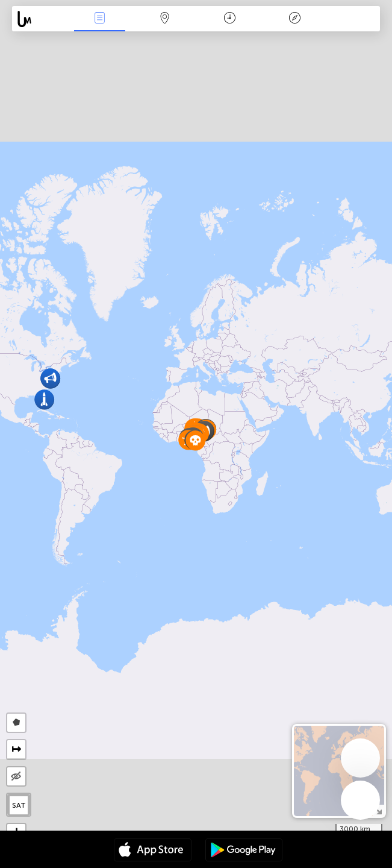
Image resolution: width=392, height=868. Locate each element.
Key (295, 19)
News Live (99, 19)
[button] (44, 399)
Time (230, 19)
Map (164, 19)
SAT (19, 805)
